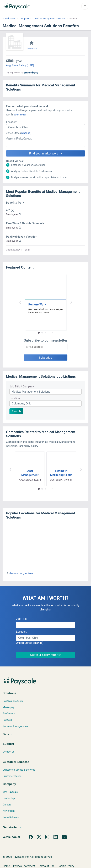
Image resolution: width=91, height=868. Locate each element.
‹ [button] (20, 302)
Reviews (32, 48)
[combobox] (45, 127)
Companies (25, 19)
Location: (11, 122)
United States (9, 19)
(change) (26, 133)
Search (16, 411)
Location (15, 398)
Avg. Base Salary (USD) (20, 65)
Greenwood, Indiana (21, 573)
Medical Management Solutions (50, 19)
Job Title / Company (22, 386)
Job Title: (22, 619)
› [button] (71, 302)
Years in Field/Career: (19, 139)
